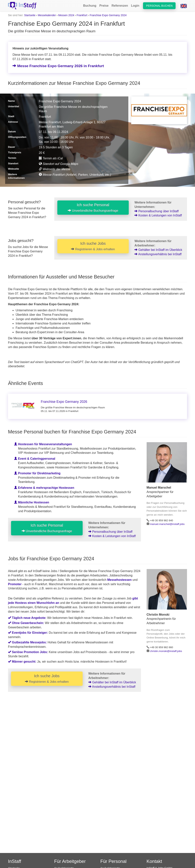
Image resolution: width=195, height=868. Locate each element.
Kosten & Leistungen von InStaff (158, 215)
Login (135, 6)
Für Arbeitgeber (70, 861)
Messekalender (47, 15)
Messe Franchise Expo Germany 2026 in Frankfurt (58, 66)
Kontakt (154, 861)
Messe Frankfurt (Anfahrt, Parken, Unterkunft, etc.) (75, 175)
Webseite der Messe (55, 169)
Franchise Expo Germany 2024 (108, 15)
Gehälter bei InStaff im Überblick (158, 250)
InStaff (15, 861)
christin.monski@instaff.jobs (166, 651)
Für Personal (113, 861)
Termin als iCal (51, 158)
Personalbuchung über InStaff (157, 211)
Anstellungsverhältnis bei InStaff (158, 254)
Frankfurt (82, 15)
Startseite (30, 15)
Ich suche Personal (93, 207)
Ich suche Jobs (93, 246)
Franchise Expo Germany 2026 (64, 402)
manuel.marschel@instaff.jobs (167, 524)
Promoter (15, 584)
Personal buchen (159, 6)
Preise (104, 6)
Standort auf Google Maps (59, 164)
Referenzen (120, 6)
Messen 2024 (66, 15)
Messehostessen (119, 580)
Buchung (90, 6)
